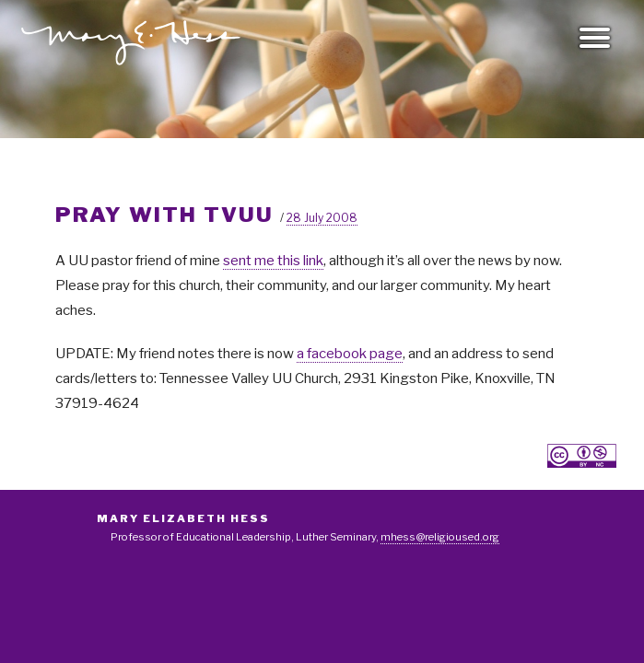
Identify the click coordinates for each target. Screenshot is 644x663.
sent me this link (273, 261)
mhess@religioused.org (440, 537)
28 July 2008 (322, 218)
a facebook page (350, 354)
